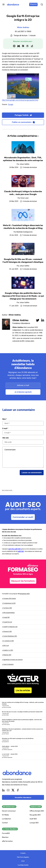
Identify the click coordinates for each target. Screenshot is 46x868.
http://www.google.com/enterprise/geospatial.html (20, 100)
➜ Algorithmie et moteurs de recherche (12, 660)
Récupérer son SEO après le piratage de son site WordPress (18, 739)
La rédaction (6, 819)
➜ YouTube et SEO (7, 608)
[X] (13, 790)
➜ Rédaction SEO (7, 655)
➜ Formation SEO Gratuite (9, 599)
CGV (23, 861)
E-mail (5, 429)
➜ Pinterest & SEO (7, 632)
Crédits (23, 853)
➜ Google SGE (6, 617)
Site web (5, 438)
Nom (5, 419)
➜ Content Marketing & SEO (9, 636)
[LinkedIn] (3, 790)
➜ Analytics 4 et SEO (7, 650)
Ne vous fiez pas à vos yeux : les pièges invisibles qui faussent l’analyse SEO (22, 712)
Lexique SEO (34, 823)
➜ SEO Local (5, 646)
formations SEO (25, 594)
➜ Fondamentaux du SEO (9, 603)
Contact (5, 823)
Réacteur (5, 837)
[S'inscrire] (33, 4)
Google (11, 104)
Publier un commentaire (23, 122)
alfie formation (7, 841)
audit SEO (21, 551)
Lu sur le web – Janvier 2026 (10, 754)
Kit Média (5, 815)
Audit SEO (33, 819)
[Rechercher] (42, 4)
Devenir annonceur (9, 811)
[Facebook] (18, 790)
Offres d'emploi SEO (37, 811)
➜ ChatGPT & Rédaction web (10, 627)
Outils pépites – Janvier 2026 (10, 746)
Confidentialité (23, 865)
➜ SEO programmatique (8, 613)
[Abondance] (13, 4)
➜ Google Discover (7, 622)
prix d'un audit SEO (15, 549)
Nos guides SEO (35, 815)
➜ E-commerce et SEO (8, 641)
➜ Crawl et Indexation (8, 664)
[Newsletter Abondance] (23, 797)
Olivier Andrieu (20, 320)
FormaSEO (6, 833)
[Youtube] (8, 790)
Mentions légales (23, 857)
